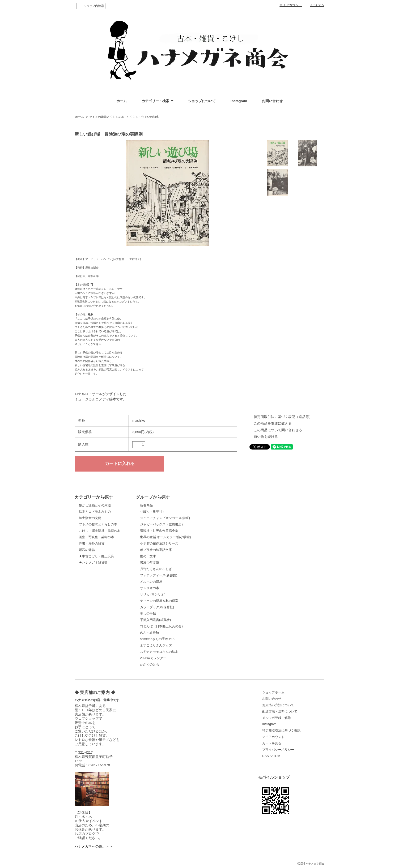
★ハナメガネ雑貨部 (93, 563)
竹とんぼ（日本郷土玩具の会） (162, 626)
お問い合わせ (272, 101)
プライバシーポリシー (278, 750)
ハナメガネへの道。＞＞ (94, 846)
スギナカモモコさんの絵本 (159, 652)
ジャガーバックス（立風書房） (162, 524)
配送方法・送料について (280, 711)
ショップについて (202, 101)
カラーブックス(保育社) (157, 607)
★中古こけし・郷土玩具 (96, 556)
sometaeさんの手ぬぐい (157, 639)
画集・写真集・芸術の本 (96, 537)
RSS (266, 756)
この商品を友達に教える (273, 423)
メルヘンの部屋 (151, 582)
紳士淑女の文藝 (90, 518)
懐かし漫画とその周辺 (95, 505)
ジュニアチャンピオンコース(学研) (165, 518)
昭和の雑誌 (87, 550)
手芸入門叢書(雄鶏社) (155, 620)
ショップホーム (273, 692)
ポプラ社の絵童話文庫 (156, 550)
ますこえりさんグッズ (156, 645)
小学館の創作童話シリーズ (159, 543)
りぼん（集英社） (153, 512)
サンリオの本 (150, 588)
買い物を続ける (266, 437)
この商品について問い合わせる (278, 430)
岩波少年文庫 (150, 563)
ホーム (122, 101)
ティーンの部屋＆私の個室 (159, 601)
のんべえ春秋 (150, 633)
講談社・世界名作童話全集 (159, 531)
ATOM (276, 756)
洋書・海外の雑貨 (92, 543)
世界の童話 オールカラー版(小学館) (165, 537)
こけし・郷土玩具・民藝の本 (100, 531)
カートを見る (272, 743)
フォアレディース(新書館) (159, 575)
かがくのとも (150, 664)
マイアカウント (291, 5)
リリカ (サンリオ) (153, 594)
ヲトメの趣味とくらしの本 (107, 117)
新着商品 (146, 505)
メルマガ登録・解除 (277, 718)
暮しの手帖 (148, 614)
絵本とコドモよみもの (95, 512)
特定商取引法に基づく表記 (281, 731)
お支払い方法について (278, 705)
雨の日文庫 (148, 556)
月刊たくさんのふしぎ (156, 569)
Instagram (239, 101)
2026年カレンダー (153, 658)
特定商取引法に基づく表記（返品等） (283, 417)
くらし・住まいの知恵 (144, 117)
